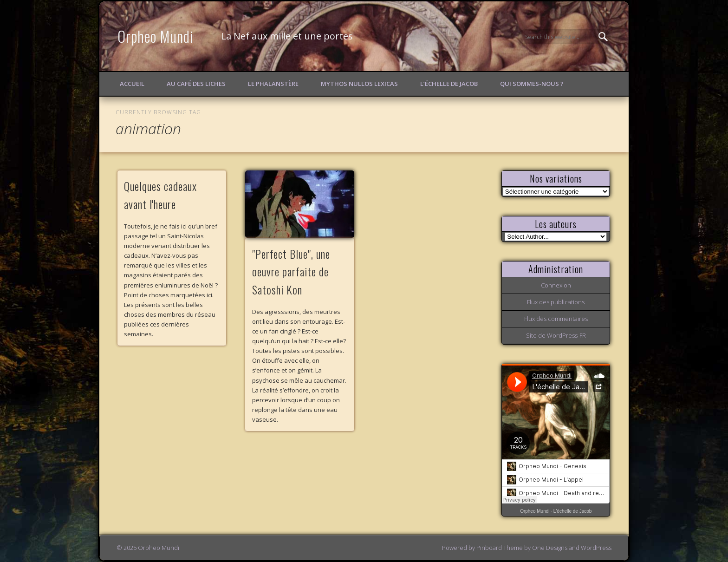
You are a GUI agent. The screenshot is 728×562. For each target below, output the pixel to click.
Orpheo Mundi (156, 36)
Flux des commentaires (556, 319)
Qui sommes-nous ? (532, 84)
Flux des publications (556, 302)
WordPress (596, 548)
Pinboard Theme (500, 548)
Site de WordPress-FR (556, 335)
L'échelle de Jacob (573, 511)
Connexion (556, 285)
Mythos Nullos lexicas (359, 84)
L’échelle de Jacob (449, 84)
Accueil (132, 84)
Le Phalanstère (273, 84)
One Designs (550, 548)
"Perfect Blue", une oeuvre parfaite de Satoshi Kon (291, 272)
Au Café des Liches (196, 84)
